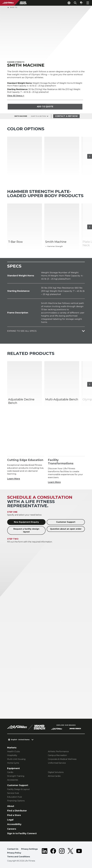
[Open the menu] (88, 3)
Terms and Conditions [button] (19, 857)
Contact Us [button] (13, 849)
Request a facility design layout (26, 530)
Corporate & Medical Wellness (62, 759)
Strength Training (16, 776)
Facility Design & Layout (18, 789)
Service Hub (13, 793)
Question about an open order (66, 529)
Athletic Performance (58, 752)
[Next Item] (90, 156)
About (11, 806)
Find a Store (14, 815)
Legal (10, 820)
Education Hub (15, 797)
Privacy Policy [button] (14, 853)
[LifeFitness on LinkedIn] (45, 853)
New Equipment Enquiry (26, 522)
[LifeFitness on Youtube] (79, 853)
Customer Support (66, 522)
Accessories (13, 780)
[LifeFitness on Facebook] (53, 853)
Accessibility (14, 824)
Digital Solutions (56, 772)
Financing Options (16, 801)
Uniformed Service (57, 763)
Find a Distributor (17, 811)
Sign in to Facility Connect (22, 833)
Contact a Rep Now (66, 116)
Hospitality (12, 755)
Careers (12, 829)
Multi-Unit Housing (16, 759)
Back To (12, 8)
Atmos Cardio (54, 776)
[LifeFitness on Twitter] (70, 853)
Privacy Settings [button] (29, 849)
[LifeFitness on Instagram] (62, 853)
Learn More (14, 479)
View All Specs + (16, 96)
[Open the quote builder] (81, 3)
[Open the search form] (75, 3)
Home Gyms (13, 763)
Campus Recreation (57, 755)
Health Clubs (13, 752)
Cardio (10, 772)
